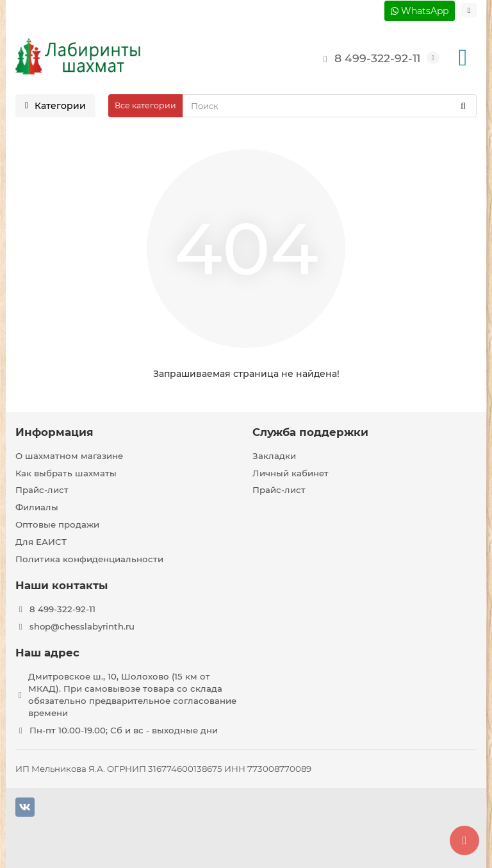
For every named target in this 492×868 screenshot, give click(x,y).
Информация (54, 432)
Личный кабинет (291, 473)
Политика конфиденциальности (89, 559)
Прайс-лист (42, 490)
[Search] (330, 106)
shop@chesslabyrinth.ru (82, 626)
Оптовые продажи (57, 524)
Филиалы (37, 507)
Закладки (274, 456)
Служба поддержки (310, 432)
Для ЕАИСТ (41, 542)
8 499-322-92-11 (368, 58)
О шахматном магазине (69, 456)
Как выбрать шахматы (66, 473)
